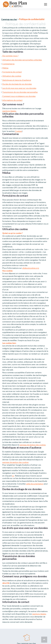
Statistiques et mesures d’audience (17, 80)
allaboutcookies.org (31, 268)
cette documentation (35, 484)
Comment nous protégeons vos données (19, 96)
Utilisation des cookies (12, 76)
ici (13, 476)
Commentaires (8, 64)
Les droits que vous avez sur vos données (19, 88)
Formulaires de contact (12, 72)
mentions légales (9, 111)
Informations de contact (12, 100)
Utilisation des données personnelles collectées (22, 60)
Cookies (18, 131)
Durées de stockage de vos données (17, 84)
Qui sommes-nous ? (10, 56)
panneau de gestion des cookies (33, 445)
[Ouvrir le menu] (46, 4)
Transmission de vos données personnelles (20, 92)
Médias (5, 68)
